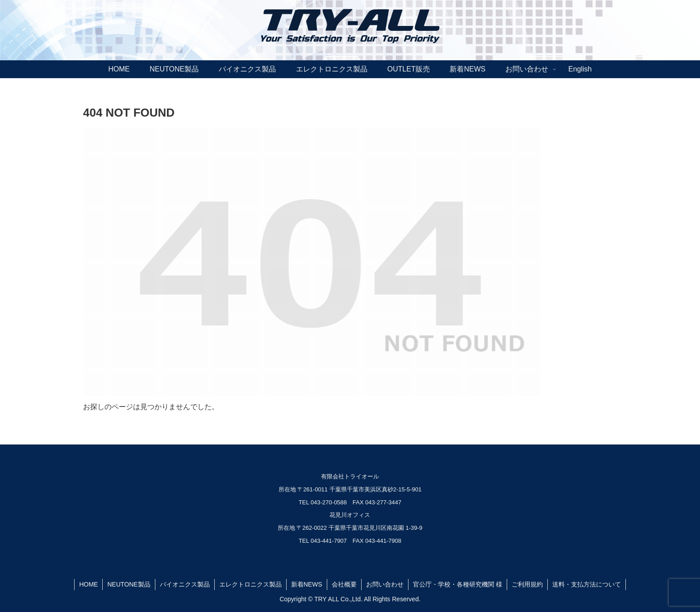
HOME (88, 584)
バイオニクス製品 (185, 584)
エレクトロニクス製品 (250, 584)
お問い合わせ (385, 584)
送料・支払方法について (587, 584)
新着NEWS (307, 584)
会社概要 (344, 584)
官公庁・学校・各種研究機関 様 (458, 584)
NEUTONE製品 (129, 584)
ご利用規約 (527, 584)
